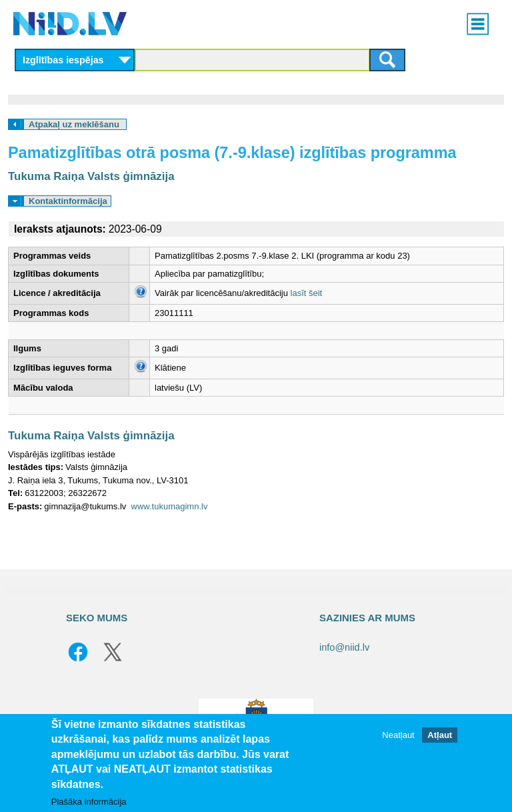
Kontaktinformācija (68, 201)
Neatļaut (398, 735)
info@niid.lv (344, 647)
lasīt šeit (307, 293)
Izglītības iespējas (63, 60)
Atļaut (440, 735)
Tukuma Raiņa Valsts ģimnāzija (91, 176)
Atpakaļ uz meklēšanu (74, 124)
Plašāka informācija (89, 802)
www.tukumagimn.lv (170, 506)
